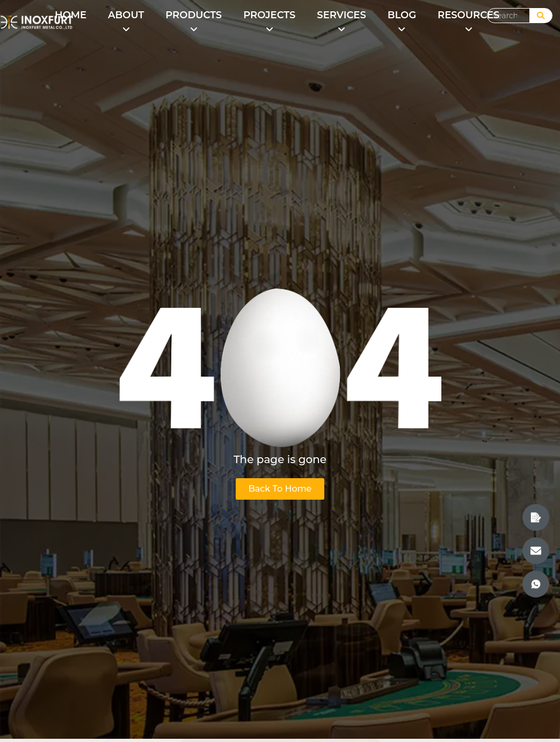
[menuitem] (126, 23)
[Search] (541, 16)
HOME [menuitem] (71, 15)
